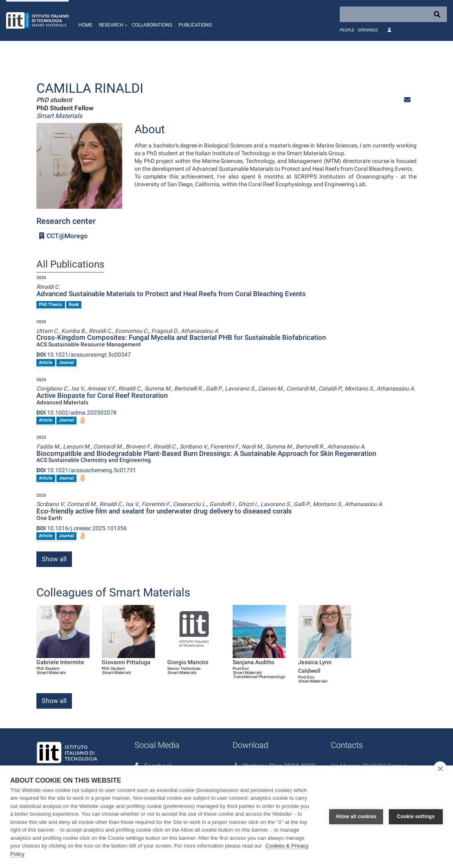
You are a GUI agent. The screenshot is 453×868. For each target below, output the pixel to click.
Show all (54, 559)
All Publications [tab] (70, 265)
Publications (195, 25)
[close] (440, 768)
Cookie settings (416, 817)
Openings (368, 30)
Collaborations (152, 25)
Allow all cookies (356, 817)
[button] (112, 20)
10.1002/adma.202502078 (76, 413)
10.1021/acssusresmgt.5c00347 (84, 355)
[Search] (393, 14)
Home (85, 25)
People (347, 30)
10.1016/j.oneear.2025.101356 (82, 528)
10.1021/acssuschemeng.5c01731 (86, 470)
